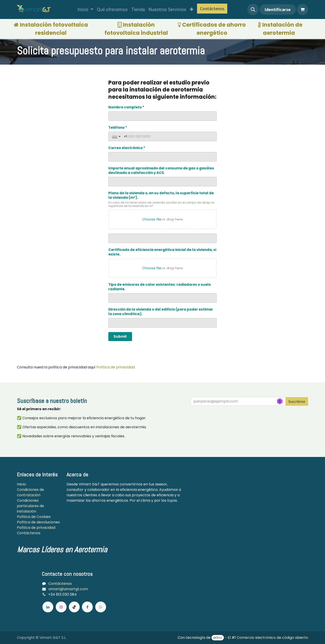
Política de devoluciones (38, 522)
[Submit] (120, 337)
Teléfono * (118, 128)
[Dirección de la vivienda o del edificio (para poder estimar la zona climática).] (162, 323)
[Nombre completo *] (162, 116)
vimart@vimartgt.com (68, 589)
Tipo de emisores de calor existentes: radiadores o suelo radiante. (160, 287)
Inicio (21, 484)
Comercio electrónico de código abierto (272, 638)
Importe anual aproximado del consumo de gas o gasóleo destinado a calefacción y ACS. (161, 171)
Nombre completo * (126, 107)
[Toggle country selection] (117, 136)
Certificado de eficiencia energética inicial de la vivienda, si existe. (162, 252)
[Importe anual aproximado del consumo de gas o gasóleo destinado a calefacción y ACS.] (162, 182)
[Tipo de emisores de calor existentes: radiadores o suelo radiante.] (162, 298)
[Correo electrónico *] (162, 157)
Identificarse (278, 9)
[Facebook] (87, 607)
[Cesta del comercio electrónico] (302, 9)
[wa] (101, 607)
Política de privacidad (116, 367)
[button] (253, 9)
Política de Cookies (34, 517)
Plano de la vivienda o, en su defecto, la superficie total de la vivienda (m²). (161, 195)
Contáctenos (212, 8)
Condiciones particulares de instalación (30, 506)
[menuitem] (85, 9)
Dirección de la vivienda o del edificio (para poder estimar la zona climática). (161, 312)
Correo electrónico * (127, 148)
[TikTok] (74, 607)
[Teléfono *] (168, 136)
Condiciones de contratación (30, 492)
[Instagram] (61, 607)
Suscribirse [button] (297, 401)
